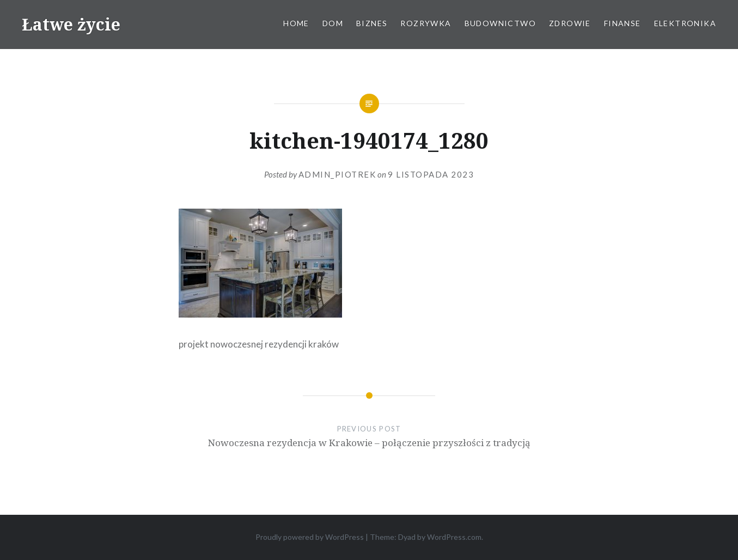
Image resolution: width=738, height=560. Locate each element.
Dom (333, 23)
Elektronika (685, 23)
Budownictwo (500, 23)
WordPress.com (454, 537)
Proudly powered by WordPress (310, 537)
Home (296, 23)
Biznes (372, 23)
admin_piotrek (337, 174)
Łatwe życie (71, 24)
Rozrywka (426, 23)
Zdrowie (570, 23)
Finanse (623, 23)
